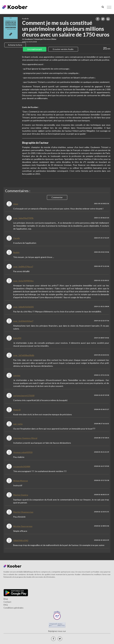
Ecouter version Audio (63, 49)
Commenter (57, 197)
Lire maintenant (35, 49)
